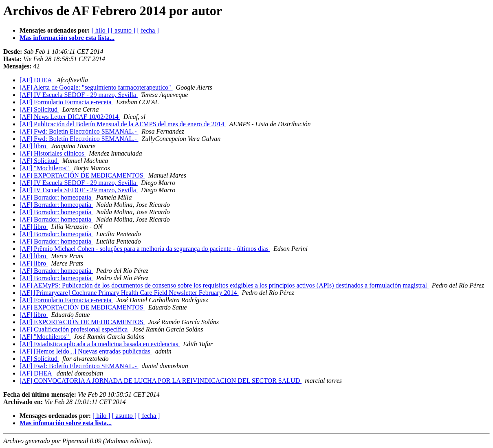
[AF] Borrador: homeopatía (56, 197)
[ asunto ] (123, 30)
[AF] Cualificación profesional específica (74, 329)
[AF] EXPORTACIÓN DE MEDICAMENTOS (82, 175)
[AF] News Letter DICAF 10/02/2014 (70, 117)
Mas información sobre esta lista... (67, 38)
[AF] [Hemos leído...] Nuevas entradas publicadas (86, 351)
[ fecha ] (148, 30)
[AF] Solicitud (39, 109)
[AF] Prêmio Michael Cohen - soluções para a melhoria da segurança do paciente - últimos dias (145, 249)
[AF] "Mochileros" (45, 168)
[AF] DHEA (36, 80)
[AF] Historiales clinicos (53, 153)
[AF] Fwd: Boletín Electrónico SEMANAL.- (79, 131)
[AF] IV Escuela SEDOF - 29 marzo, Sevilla (79, 95)
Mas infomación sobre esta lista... (66, 423)
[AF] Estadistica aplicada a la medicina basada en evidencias (100, 344)
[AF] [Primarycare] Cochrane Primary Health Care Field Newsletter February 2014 (129, 293)
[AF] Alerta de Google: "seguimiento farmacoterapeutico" (96, 87)
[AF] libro (34, 146)
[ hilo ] (100, 30)
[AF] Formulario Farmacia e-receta (66, 102)
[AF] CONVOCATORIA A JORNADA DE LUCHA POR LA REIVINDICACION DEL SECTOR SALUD (161, 381)
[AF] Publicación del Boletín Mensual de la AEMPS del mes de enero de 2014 (123, 124)
